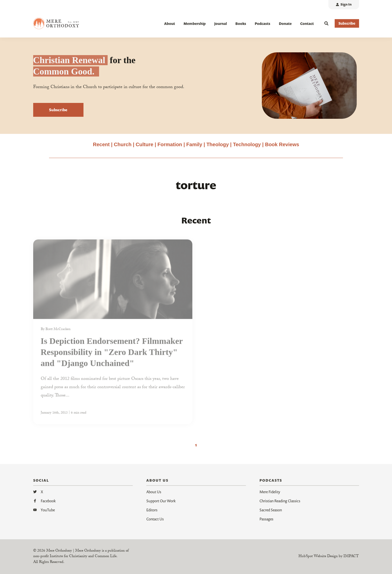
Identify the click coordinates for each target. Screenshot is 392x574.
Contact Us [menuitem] (155, 519)
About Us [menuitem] (154, 492)
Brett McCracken (58, 332)
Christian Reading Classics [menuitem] (280, 501)
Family (194, 145)
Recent (101, 145)
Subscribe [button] (347, 23)
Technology (247, 145)
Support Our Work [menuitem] (161, 501)
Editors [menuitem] (152, 510)
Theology (218, 145)
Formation (170, 145)
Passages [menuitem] (266, 519)
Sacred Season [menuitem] (271, 510)
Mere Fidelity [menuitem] (270, 492)
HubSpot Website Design (318, 557)
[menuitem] (344, 5)
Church (123, 145)
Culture (145, 145)
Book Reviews (282, 145)
